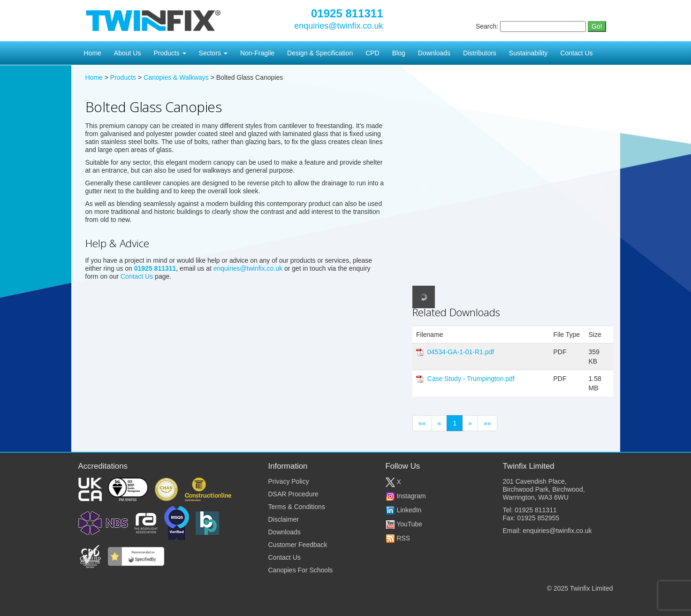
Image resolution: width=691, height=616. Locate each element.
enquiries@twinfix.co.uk (338, 26)
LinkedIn (404, 510)
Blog (399, 53)
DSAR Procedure (293, 494)
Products (170, 53)
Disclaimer (284, 519)
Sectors (213, 53)
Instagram (406, 496)
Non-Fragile (257, 53)
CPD (372, 53)
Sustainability (528, 53)
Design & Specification (320, 53)
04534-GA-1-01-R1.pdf (461, 352)
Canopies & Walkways (176, 77)
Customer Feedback (298, 545)
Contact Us (576, 53)
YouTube (404, 524)
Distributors (480, 53)
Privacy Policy (289, 481)
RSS (398, 538)
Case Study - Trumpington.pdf (471, 379)
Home (93, 53)
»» (487, 423)
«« (422, 423)
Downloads (434, 53)
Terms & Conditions (297, 507)
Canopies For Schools (301, 570)
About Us (128, 53)
